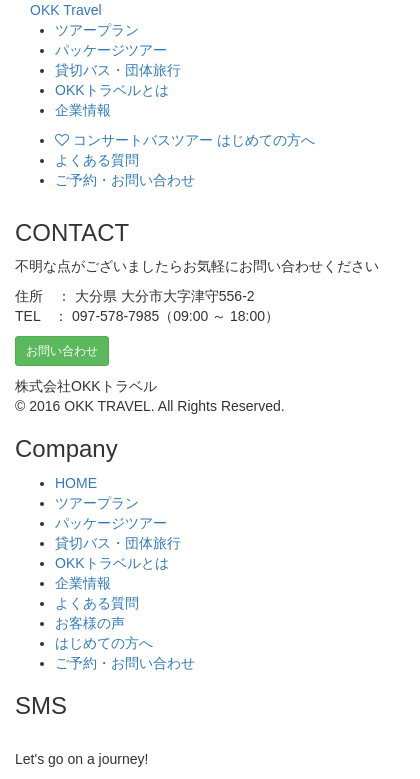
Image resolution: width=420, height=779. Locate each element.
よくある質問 (97, 160)
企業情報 (83, 110)
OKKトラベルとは (112, 90)
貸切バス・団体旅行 (118, 70)
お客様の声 (90, 623)
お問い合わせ (62, 351)
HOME (76, 483)
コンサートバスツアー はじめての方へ (185, 140)
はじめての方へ (104, 643)
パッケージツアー (111, 50)
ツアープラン (97, 30)
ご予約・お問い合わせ (125, 180)
